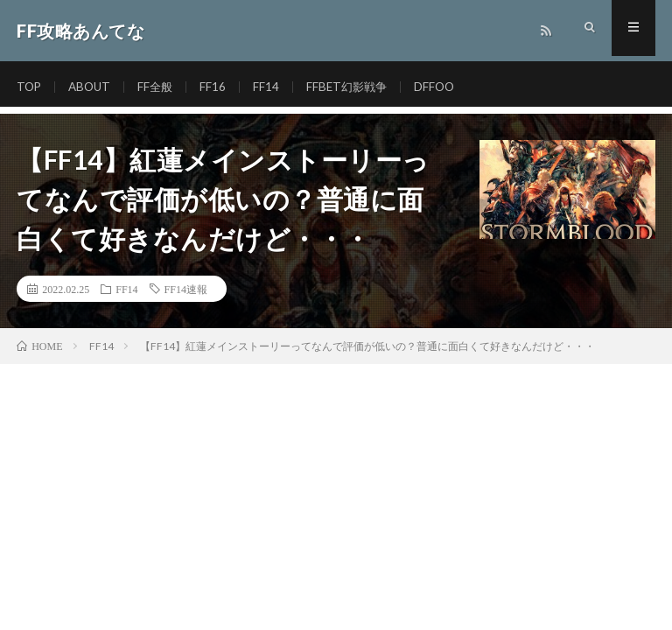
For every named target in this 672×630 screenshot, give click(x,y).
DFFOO (445, 87)
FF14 (272, 87)
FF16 (219, 87)
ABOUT (92, 87)
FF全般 (160, 87)
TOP (30, 87)
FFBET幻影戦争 (355, 87)
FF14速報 (186, 289)
